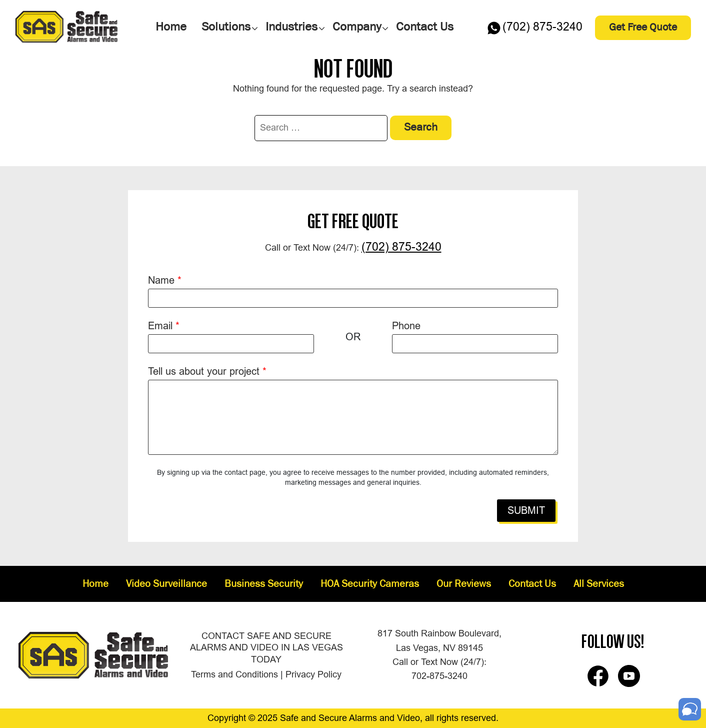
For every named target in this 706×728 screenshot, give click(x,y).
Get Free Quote (643, 28)
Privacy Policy (313, 674)
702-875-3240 (439, 676)
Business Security (264, 584)
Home (95, 584)
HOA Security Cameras (370, 584)
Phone (406, 326)
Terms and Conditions (234, 674)
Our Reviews (464, 584)
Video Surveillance (166, 584)
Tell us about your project (207, 372)
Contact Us (532, 584)
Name (165, 280)
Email (164, 326)
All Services (599, 584)
